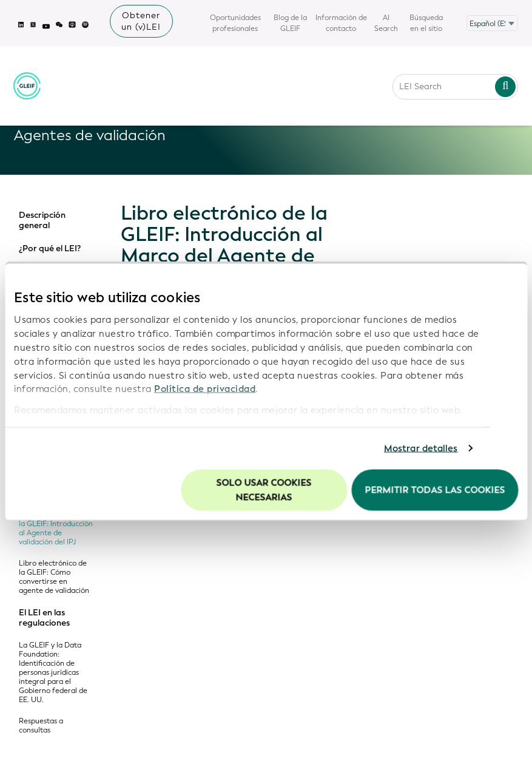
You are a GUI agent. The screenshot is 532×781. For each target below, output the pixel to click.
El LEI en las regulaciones (44, 618)
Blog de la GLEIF (290, 23)
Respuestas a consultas (41, 726)
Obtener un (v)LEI (141, 21)
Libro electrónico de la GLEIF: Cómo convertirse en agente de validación (54, 577)
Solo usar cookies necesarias (264, 490)
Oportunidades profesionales (235, 23)
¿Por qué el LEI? (50, 249)
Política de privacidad (205, 389)
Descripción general (42, 221)
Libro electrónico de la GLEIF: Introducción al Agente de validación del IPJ (56, 529)
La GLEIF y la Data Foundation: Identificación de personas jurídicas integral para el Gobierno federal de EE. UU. (53, 673)
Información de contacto (341, 23)
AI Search (386, 23)
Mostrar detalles (421, 448)
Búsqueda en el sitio (426, 23)
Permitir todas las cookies (435, 490)
